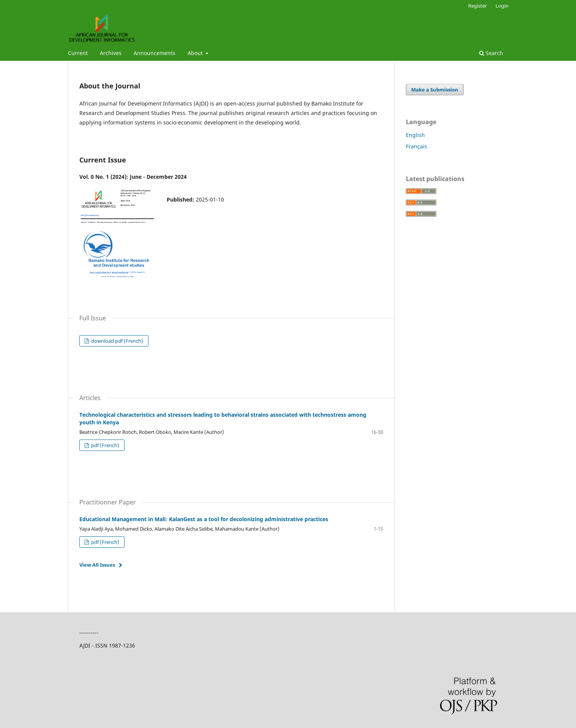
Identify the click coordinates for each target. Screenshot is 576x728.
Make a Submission (435, 90)
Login (502, 6)
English (415, 135)
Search (491, 53)
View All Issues (97, 565)
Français (417, 146)
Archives (111, 53)
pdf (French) (105, 445)
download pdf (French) (117, 341)
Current (78, 53)
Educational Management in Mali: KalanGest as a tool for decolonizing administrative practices (204, 519)
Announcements (155, 53)
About (196, 53)
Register (477, 6)
